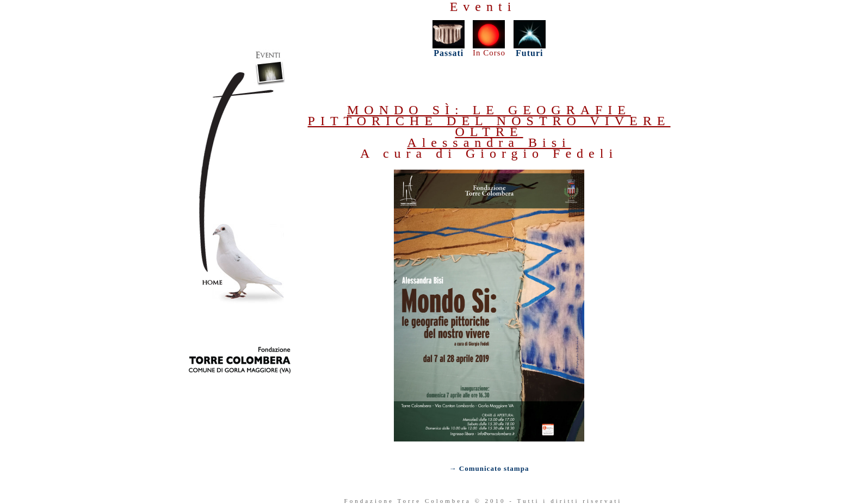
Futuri (529, 53)
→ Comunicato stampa (489, 468)
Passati (449, 49)
